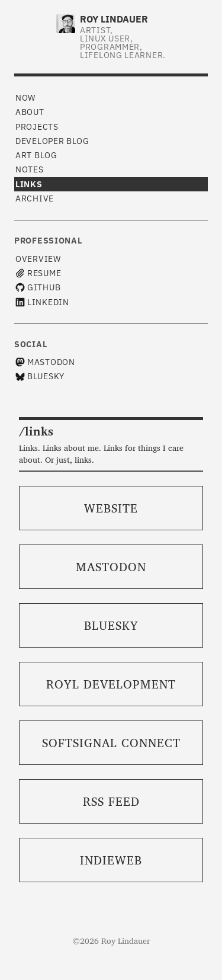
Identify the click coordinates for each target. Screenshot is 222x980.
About (30, 112)
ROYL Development (111, 684)
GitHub (38, 287)
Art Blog (36, 155)
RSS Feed (111, 801)
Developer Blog (52, 141)
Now (25, 98)
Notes (30, 169)
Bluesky (40, 376)
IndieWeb (111, 860)
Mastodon (45, 362)
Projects (37, 127)
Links (29, 184)
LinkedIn (42, 302)
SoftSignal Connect (111, 742)
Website (111, 508)
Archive (35, 198)
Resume (38, 273)
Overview (38, 259)
